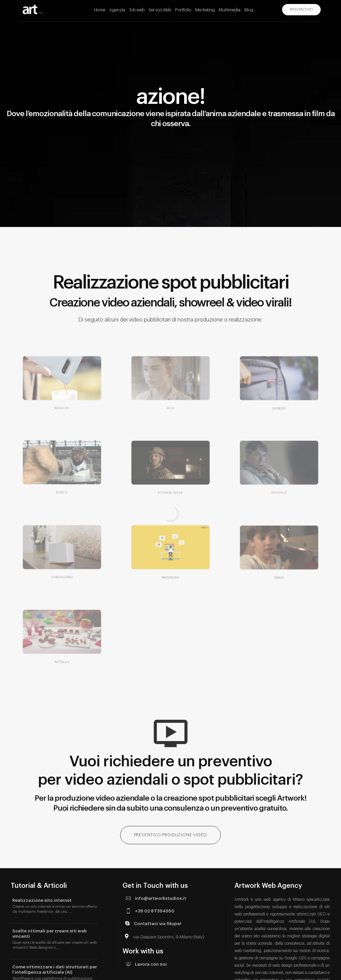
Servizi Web (160, 10)
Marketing (205, 10)
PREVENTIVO (301, 9)
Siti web (137, 10)
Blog (249, 10)
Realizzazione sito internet (42, 900)
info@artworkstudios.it (155, 898)
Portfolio (183, 10)
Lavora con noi (146, 964)
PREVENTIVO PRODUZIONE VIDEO (171, 835)
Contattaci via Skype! (152, 923)
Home (99, 10)
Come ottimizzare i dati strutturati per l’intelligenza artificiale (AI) (55, 970)
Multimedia (230, 10)
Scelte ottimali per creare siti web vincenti (50, 934)
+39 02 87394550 (149, 911)
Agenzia (117, 10)
